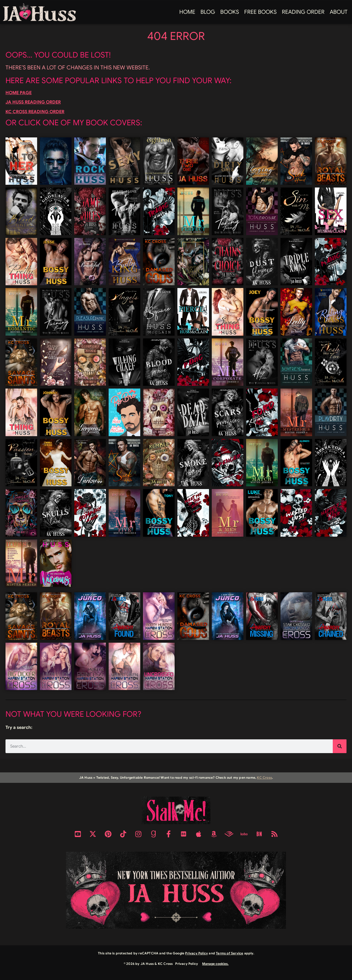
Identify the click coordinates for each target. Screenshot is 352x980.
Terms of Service (229, 953)
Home (187, 12)
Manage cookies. (215, 964)
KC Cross (264, 777)
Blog (208, 12)
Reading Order (303, 12)
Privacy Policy (196, 953)
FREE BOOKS (260, 12)
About (339, 12)
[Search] (340, 746)
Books (230, 12)
